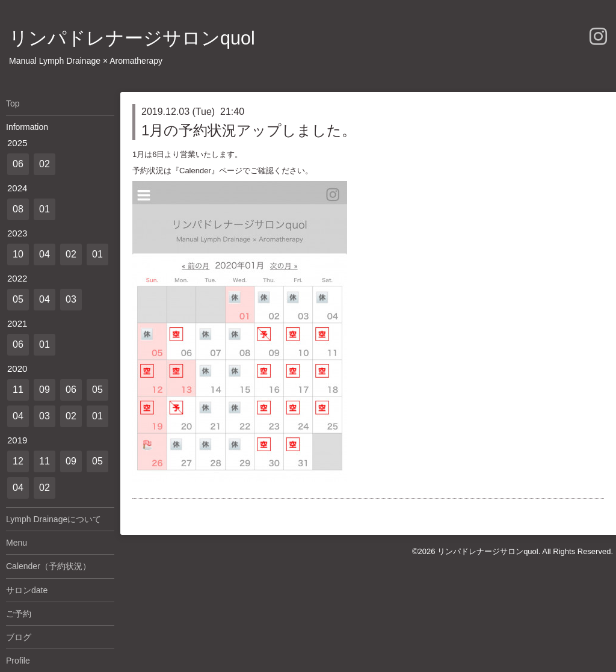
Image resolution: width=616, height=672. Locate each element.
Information (27, 127)
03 (71, 299)
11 (18, 390)
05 (18, 299)
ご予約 (19, 614)
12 (18, 461)
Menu (17, 543)
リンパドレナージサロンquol (132, 38)
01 (45, 209)
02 (45, 164)
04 (45, 254)
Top (13, 103)
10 (18, 254)
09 (45, 390)
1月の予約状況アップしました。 (249, 130)
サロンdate (27, 590)
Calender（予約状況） (48, 566)
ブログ (19, 637)
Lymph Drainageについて (54, 519)
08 (18, 209)
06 (18, 164)
